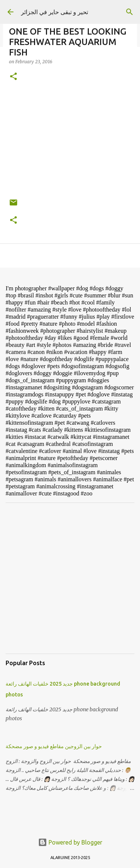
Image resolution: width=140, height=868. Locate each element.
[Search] (130, 12)
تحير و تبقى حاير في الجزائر (55, 12)
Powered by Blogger (70, 842)
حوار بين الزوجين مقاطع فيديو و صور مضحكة (54, 746)
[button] (13, 77)
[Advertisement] (70, 578)
